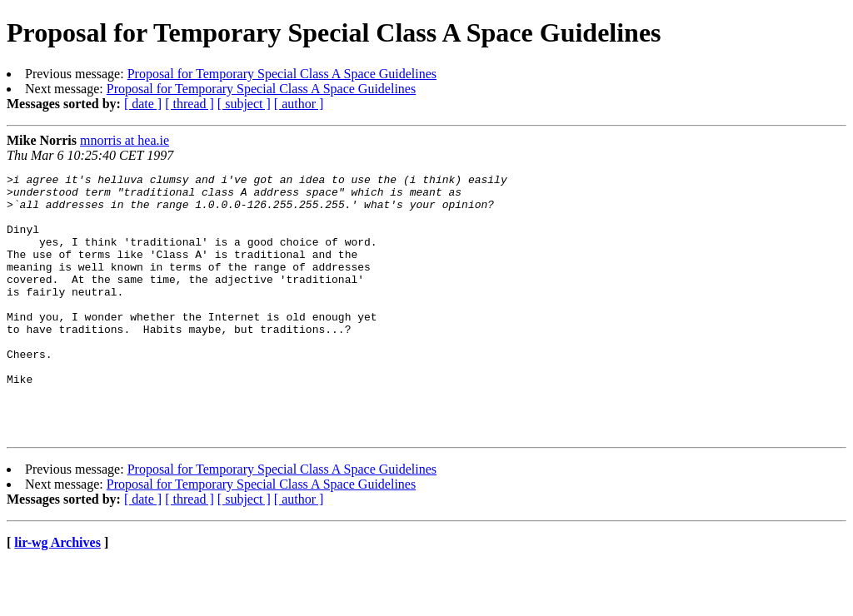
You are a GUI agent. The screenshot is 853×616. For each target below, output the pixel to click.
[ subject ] (244, 104)
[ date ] (143, 104)
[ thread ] (190, 104)
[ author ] (299, 104)
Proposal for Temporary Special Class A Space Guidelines (282, 74)
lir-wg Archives (57, 595)
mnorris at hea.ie (125, 140)
